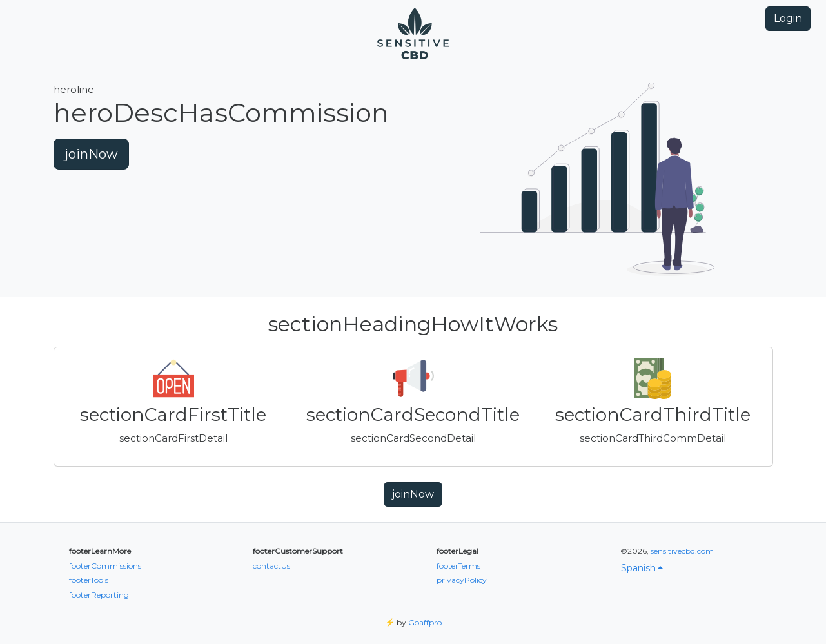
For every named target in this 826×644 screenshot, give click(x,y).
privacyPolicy (462, 580)
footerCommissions (105, 566)
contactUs (271, 566)
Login (788, 18)
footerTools (89, 580)
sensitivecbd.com (682, 551)
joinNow (91, 154)
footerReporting (99, 595)
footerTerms (458, 566)
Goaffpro (425, 622)
